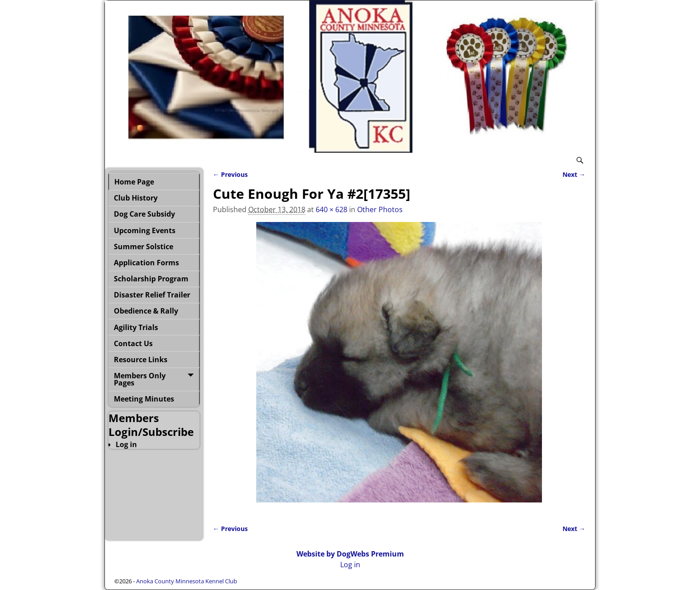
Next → (574, 174)
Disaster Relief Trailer (152, 295)
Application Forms (146, 263)
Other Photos (380, 209)
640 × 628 (331, 209)
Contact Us (133, 343)
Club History (136, 198)
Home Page (134, 182)
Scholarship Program (151, 279)
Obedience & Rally (146, 311)
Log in (126, 444)
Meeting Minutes (144, 399)
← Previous (230, 174)
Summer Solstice (144, 247)
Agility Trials (136, 327)
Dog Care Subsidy (144, 214)
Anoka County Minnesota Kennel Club (187, 581)
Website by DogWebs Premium (350, 554)
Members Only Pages (140, 379)
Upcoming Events (145, 230)
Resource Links (141, 360)
